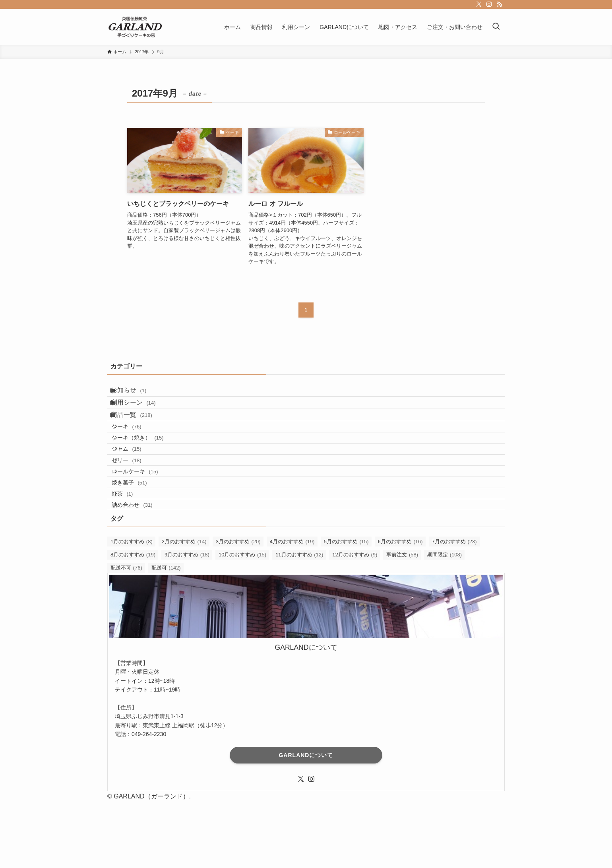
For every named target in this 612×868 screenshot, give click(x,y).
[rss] (500, 4)
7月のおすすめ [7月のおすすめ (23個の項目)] (454, 608)
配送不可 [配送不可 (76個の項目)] (126, 634)
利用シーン (141, 412)
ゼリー (136, 500)
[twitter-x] (479, 4)
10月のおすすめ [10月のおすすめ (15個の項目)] (242, 621)
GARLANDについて (306, 821)
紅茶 (132, 551)
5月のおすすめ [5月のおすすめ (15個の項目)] (346, 608)
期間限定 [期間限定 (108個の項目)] (444, 621)
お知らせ (136, 393)
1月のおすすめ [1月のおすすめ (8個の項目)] (132, 608)
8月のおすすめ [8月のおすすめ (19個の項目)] (133, 621)
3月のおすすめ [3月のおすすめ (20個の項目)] (238, 608)
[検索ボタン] (496, 27)
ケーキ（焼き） (147, 466)
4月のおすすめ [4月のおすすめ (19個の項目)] (292, 608)
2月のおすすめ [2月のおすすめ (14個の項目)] (184, 608)
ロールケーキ (145, 517)
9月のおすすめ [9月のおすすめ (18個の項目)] (187, 621)
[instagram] (489, 4)
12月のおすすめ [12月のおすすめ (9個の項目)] (355, 621)
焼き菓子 (139, 534)
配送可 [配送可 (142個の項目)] (166, 634)
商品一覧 (139, 431)
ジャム (136, 483)
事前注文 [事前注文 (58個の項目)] (402, 621)
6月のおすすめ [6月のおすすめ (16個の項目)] (400, 608)
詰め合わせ (142, 568)
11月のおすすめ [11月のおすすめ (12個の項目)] (299, 621)
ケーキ (136, 449)
